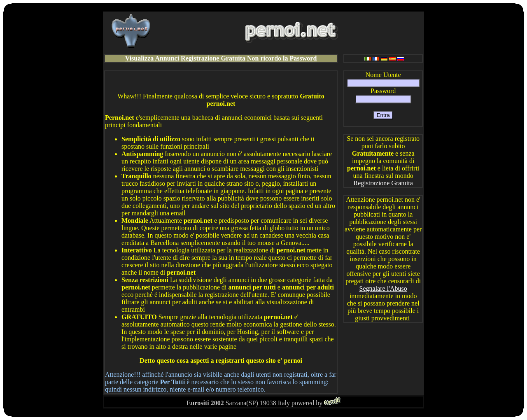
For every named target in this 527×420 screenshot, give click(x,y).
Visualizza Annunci (152, 58)
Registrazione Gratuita (213, 58)
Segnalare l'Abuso (383, 288)
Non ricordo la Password (282, 58)
